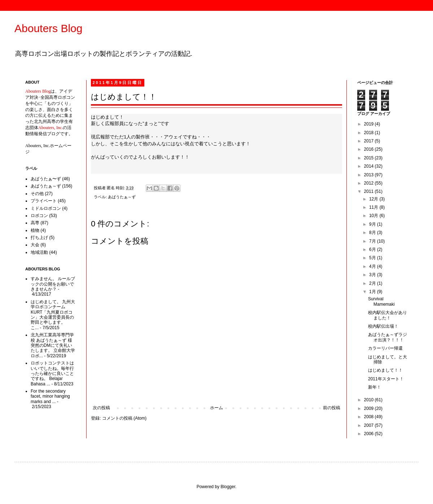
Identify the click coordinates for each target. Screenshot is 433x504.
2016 (369, 149)
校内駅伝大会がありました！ (388, 315)
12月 (374, 199)
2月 (373, 283)
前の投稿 (332, 408)
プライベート (44, 201)
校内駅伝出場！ (383, 326)
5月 (373, 258)
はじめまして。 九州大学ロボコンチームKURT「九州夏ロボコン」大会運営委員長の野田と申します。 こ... (53, 315)
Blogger (228, 487)
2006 (369, 434)
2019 (369, 124)
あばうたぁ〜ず (46, 179)
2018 (369, 133)
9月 (373, 224)
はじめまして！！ (385, 370)
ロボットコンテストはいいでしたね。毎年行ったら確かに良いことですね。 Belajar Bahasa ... (52, 373)
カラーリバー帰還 (385, 348)
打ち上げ (39, 238)
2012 (369, 183)
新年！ (375, 387)
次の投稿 (101, 408)
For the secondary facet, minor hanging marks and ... (50, 396)
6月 (373, 249)
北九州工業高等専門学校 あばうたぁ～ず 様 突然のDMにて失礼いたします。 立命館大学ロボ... (53, 345)
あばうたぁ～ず (122, 197)
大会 (35, 245)
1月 (373, 292)
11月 (374, 207)
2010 (369, 400)
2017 (369, 141)
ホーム (216, 408)
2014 (369, 166)
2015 (369, 158)
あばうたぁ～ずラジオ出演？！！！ (388, 337)
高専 (35, 223)
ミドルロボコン (46, 208)
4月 (373, 266)
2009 (369, 408)
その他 (37, 194)
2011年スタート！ (386, 379)
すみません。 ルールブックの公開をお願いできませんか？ (53, 284)
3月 (373, 275)
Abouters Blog (48, 28)
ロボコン (39, 216)
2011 (369, 191)
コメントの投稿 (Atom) (124, 418)
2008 (369, 417)
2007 (369, 425)
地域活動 (39, 252)
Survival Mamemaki (381, 301)
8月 (373, 233)
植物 (35, 230)
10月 (374, 216)
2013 (369, 175)
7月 (373, 241)
